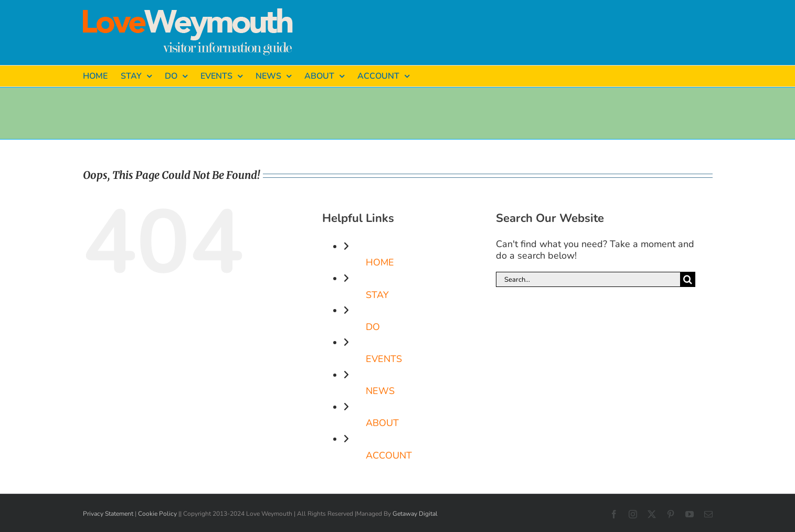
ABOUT (382, 423)
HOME (380, 262)
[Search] (688, 279)
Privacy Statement (108, 514)
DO (373, 327)
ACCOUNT (389, 455)
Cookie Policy (157, 514)
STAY (377, 295)
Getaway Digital (415, 514)
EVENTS (384, 359)
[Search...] (588, 279)
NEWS (380, 391)
